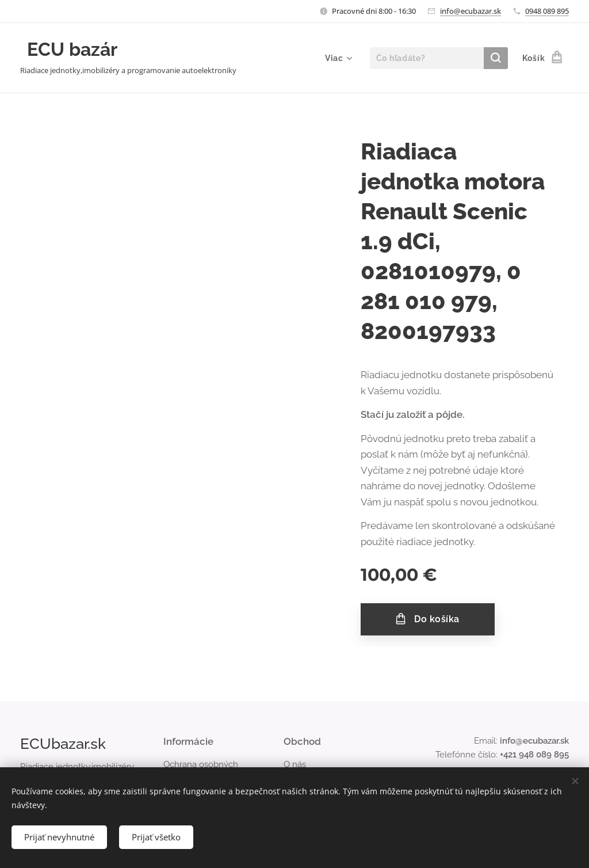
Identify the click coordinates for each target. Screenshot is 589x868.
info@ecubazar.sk (471, 11)
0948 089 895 (547, 11)
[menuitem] (337, 58)
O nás (295, 764)
